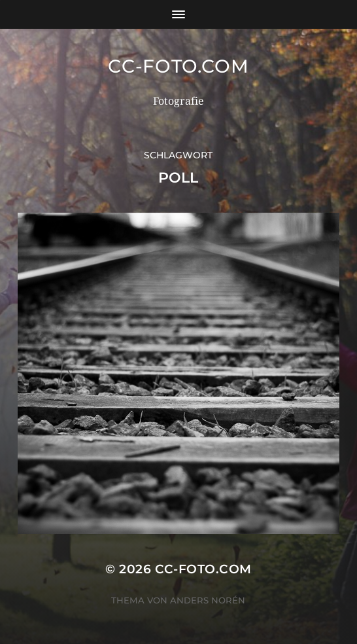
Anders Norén (208, 600)
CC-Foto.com (178, 66)
